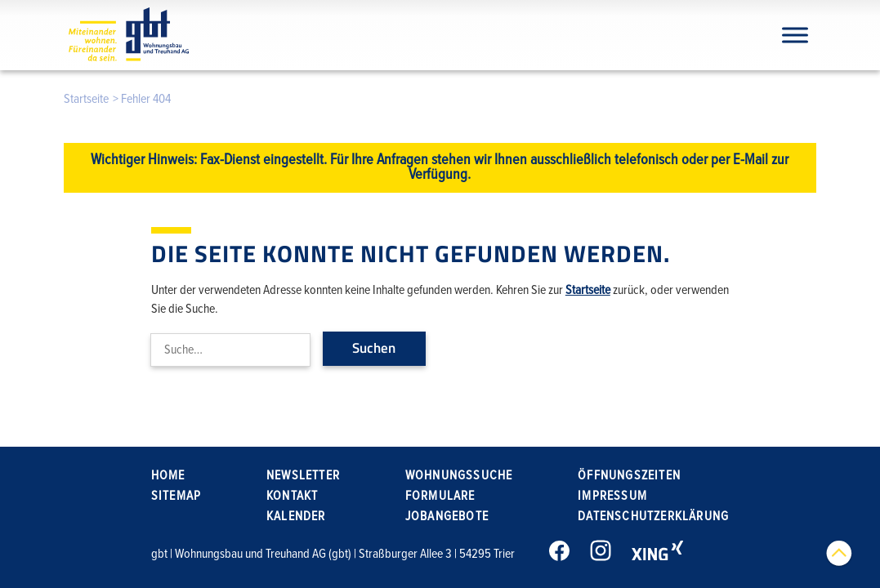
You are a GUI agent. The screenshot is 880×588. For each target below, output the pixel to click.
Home (168, 475)
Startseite (86, 99)
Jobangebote (447, 516)
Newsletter (303, 475)
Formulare (440, 496)
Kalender (296, 516)
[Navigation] (795, 35)
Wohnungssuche (459, 475)
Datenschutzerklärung (653, 516)
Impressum (612, 496)
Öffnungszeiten (629, 475)
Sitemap (176, 496)
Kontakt (292, 496)
